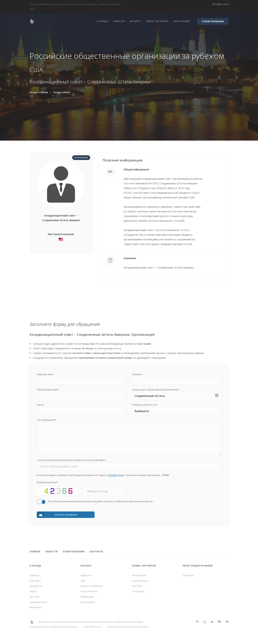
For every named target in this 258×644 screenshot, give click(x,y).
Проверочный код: (47, 485)
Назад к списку (62, 92)
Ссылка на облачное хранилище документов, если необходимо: (71, 463)
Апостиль (138, 586)
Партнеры (36, 580)
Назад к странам (39, 92)
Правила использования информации (128, 629)
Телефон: (137, 374)
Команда (35, 575)
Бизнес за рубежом (92, 586)
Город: (40, 405)
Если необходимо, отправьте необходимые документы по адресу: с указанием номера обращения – (103, 478)
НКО (83, 580)
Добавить (189, 575)
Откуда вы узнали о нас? (145, 405)
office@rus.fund (220, 4)
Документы (36, 586)
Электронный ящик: (48, 390)
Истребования (141, 580)
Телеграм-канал (39, 604)
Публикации (88, 598)
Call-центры (139, 592)
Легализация (139, 575)
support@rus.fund (93, 629)
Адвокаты (87, 575)
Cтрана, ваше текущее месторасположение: (156, 390)
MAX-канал (36, 609)
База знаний (181, 21)
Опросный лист (90, 592)
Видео (33, 592)
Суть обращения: (47, 420)
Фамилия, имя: (45, 374)
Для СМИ (35, 598)
